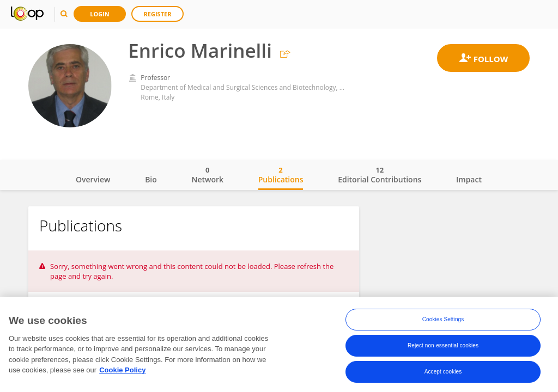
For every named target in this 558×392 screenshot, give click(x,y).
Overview (93, 179)
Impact (469, 179)
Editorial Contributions (380, 175)
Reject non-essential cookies (443, 348)
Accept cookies (443, 374)
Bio (151, 179)
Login (100, 14)
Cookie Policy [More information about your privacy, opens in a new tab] (122, 373)
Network (207, 175)
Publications (281, 175)
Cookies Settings (443, 322)
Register (158, 14)
